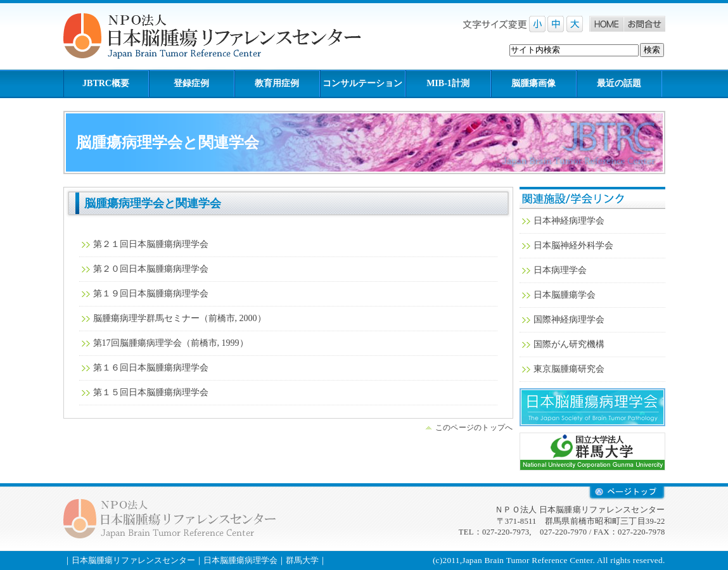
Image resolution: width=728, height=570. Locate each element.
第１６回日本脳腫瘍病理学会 (151, 368)
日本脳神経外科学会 (573, 245)
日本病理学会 (560, 270)
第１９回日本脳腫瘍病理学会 (151, 294)
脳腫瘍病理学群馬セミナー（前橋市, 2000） (180, 318)
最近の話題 (619, 83)
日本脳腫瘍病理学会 (592, 407)
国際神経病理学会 (569, 320)
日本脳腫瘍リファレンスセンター (133, 560)
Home (606, 24)
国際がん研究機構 (569, 344)
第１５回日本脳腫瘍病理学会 (151, 392)
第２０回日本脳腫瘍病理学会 (151, 269)
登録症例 (191, 83)
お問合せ (644, 24)
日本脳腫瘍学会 (565, 295)
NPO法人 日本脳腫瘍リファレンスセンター (222, 36)
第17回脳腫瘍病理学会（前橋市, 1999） (171, 343)
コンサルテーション (362, 83)
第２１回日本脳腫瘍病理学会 (151, 244)
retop (627, 493)
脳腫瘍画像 (533, 83)
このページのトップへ (474, 427)
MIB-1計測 (448, 83)
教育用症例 (277, 83)
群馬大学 (592, 452)
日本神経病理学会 (569, 221)
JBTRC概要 (106, 83)
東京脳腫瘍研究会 (569, 369)
